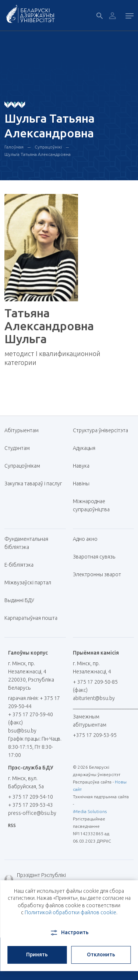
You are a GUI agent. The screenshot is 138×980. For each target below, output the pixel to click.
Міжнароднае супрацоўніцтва (95, 505)
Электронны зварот (97, 574)
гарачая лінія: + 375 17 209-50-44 (34, 702)
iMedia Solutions (90, 811)
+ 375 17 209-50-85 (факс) (95, 686)
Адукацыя (84, 448)
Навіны (81, 484)
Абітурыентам (24, 430)
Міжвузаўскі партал (31, 583)
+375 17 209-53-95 (95, 735)
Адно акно (85, 539)
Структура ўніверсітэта (100, 430)
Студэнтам (17, 448)
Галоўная (14, 147)
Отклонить (101, 955)
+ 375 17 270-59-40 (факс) (31, 718)
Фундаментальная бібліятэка (26, 543)
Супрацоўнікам (22, 466)
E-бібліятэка (22, 565)
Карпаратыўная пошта (34, 618)
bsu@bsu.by (22, 731)
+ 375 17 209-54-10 (31, 797)
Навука (84, 466)
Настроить (69, 933)
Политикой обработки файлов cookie (70, 912)
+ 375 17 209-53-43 (31, 805)
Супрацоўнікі (48, 147)
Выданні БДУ (19, 600)
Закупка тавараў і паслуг (33, 484)
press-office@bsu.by (32, 813)
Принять (37, 955)
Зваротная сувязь (94, 557)
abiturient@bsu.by (94, 698)
